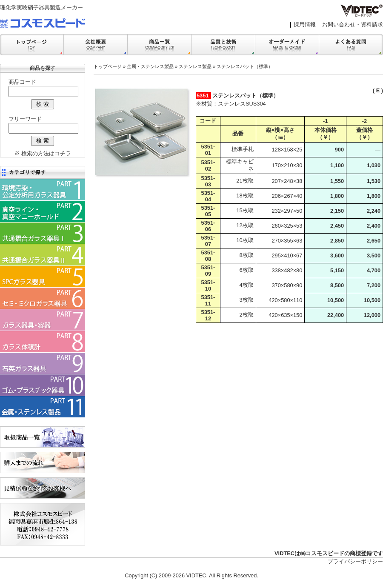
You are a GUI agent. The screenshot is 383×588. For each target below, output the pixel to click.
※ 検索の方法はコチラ (43, 153)
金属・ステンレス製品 (150, 66)
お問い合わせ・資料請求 (353, 24)
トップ (32, 45)
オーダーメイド (287, 45)
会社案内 (96, 45)
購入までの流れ (43, 462)
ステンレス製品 (195, 66)
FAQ (351, 45)
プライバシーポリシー (355, 561)
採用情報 (305, 24)
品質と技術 (223, 45)
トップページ (108, 66)
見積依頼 (43, 488)
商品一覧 (160, 45)
